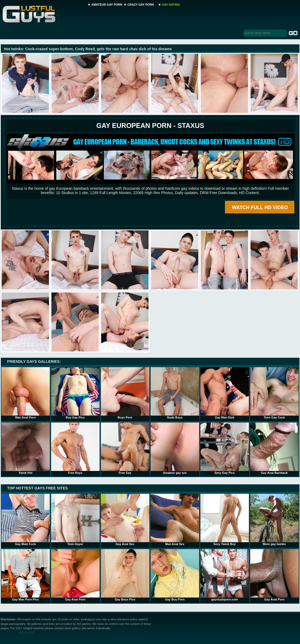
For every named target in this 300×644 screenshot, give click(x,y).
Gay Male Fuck (26, 520)
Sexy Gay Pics (225, 448)
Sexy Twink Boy (225, 520)
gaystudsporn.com (225, 575)
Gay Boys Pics (125, 575)
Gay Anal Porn (75, 575)
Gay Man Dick (225, 393)
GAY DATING (171, 5)
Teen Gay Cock (274, 393)
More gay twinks (274, 520)
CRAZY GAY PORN (141, 5)
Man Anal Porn (26, 393)
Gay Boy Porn (175, 575)
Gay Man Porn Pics (26, 575)
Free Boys (75, 448)
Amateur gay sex (175, 448)
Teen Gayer (75, 520)
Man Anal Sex (175, 520)
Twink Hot (26, 448)
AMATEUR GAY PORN (107, 5)
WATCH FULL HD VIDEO (260, 207)
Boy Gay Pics (75, 393)
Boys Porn (125, 393)
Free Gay (125, 448)
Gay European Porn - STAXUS (150, 126)
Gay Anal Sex (125, 520)
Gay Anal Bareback (274, 448)
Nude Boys (175, 393)
